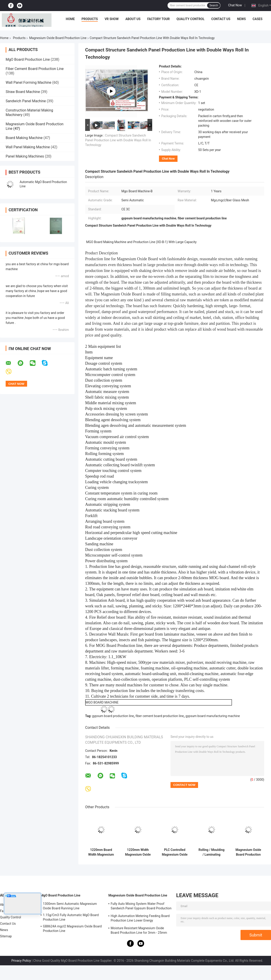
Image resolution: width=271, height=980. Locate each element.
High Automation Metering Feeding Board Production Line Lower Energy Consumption (140, 919)
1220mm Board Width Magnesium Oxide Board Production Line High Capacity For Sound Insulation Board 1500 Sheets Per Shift (101, 852)
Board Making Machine (24, 138)
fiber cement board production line (160, 716)
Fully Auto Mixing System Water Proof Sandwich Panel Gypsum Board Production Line (141, 907)
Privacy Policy (21, 961)
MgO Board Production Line (28, 59)
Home (70, 19)
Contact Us (221, 19)
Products (90, 19)
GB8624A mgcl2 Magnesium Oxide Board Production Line (72, 929)
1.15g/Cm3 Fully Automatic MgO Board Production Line (71, 917)
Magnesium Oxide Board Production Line (58, 38)
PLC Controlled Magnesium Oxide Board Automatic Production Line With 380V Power (175, 852)
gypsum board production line (113, 716)
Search (214, 5)
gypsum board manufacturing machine (213, 716)
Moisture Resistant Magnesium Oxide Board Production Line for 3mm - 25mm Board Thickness (139, 931)
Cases (257, 19)
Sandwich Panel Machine (26, 101)
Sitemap (6, 936)
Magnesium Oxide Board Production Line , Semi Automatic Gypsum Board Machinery (248, 852)
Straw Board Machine (23, 92)
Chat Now (235, 5)
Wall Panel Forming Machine (28, 82)
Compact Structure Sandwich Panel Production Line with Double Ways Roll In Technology (118, 140)
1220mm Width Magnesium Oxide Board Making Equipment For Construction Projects (138, 852)
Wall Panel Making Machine (28, 147)
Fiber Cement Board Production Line (35, 69)
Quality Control (191, 19)
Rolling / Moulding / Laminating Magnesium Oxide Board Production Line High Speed (211, 852)
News (242, 19)
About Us (133, 19)
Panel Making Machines (25, 156)
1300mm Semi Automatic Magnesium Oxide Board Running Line (70, 906)
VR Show (112, 19)
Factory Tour (159, 19)
